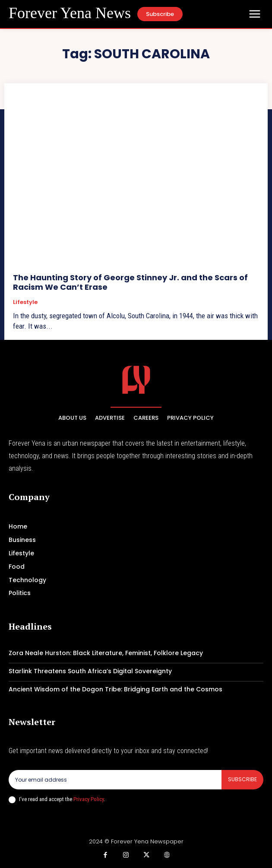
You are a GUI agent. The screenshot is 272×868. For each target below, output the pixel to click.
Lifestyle (25, 302)
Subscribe (242, 779)
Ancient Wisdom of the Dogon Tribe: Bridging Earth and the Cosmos (115, 689)
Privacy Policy (89, 799)
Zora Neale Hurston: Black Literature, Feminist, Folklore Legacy (106, 653)
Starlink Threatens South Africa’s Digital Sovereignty (90, 671)
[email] (115, 779)
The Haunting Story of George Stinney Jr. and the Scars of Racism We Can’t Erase (130, 282)
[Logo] (70, 13)
